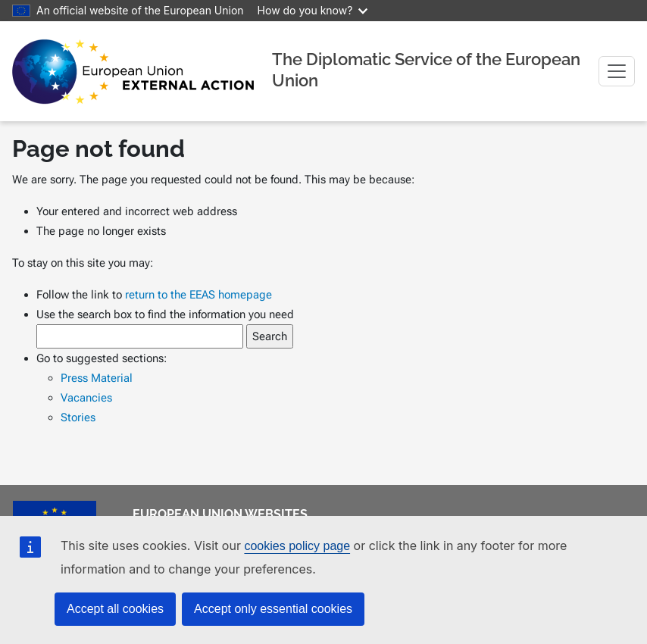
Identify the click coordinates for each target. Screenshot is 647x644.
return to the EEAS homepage (198, 295)
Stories (78, 417)
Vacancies (86, 398)
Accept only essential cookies (273, 609)
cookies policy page (297, 546)
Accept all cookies (115, 609)
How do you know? (313, 10)
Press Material (97, 378)
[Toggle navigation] (617, 71)
